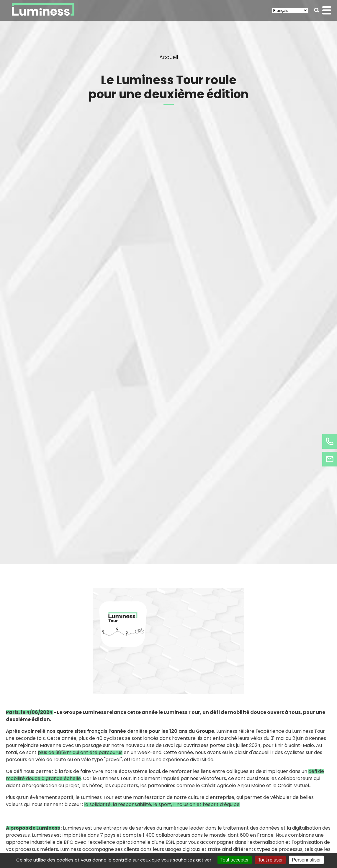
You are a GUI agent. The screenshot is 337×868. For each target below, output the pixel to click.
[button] (317, 10)
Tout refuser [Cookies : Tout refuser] (270, 860)
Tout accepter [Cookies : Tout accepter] (235, 860)
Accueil (169, 57)
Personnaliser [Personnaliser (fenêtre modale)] (306, 860)
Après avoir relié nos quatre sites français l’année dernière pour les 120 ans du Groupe (110, 731)
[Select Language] (290, 10)
